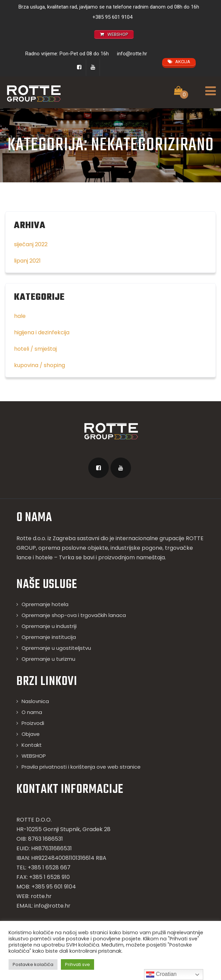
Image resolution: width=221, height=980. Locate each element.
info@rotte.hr (132, 54)
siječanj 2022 (31, 244)
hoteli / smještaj (35, 349)
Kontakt (32, 745)
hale (20, 316)
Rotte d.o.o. (31, 538)
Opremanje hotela (45, 604)
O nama (32, 712)
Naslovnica (35, 701)
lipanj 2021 (27, 261)
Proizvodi (33, 723)
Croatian (161, 975)
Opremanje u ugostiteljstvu (56, 648)
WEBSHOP (34, 756)
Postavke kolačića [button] (33, 964)
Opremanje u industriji (49, 626)
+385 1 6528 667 (49, 867)
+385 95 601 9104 (112, 17)
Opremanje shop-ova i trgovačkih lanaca (74, 615)
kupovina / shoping (40, 365)
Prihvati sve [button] (77, 964)
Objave (31, 734)
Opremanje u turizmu (48, 659)
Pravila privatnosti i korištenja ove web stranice (81, 767)
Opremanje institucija (49, 637)
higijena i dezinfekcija (42, 332)
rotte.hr (41, 896)
